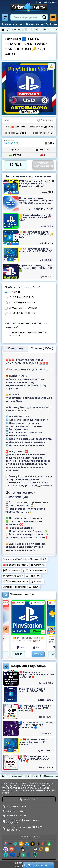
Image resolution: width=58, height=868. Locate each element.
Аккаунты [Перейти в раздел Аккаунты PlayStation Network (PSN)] (38, 565)
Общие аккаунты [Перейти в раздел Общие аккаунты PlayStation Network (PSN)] (35, 570)
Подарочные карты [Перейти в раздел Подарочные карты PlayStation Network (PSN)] (15, 565)
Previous (6, 630)
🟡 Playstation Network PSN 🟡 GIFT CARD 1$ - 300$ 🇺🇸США (28, 639)
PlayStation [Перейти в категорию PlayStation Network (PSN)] (37, 666)
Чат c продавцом (36, 865)
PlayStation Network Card (23, 287)
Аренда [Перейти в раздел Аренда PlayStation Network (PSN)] (37, 581)
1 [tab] (29, 113)
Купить (38, 654)
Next (52, 630)
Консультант (28, 799)
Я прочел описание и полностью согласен (27, 325)
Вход (39, 2)
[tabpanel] (29, 88)
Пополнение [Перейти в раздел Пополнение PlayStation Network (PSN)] (11, 570)
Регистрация (50, 2)
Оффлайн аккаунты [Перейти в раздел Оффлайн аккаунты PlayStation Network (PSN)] (15, 581)
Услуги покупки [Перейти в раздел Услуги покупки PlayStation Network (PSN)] (13, 576)
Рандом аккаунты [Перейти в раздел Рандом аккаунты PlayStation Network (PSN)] (14, 587)
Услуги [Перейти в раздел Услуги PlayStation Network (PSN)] (34, 587)
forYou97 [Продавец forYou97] (11, 143)
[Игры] (34, 30)
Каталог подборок (13, 24)
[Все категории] (18, 30)
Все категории (35, 24)
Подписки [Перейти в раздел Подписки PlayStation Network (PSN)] (33, 576)
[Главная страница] (3, 30)
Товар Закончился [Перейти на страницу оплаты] (43, 165)
